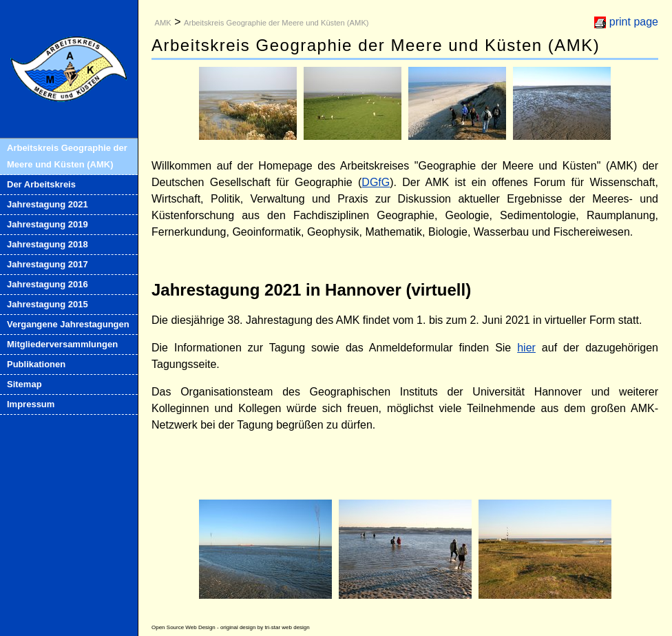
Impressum (31, 404)
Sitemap (24, 384)
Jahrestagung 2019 (48, 224)
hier (526, 348)
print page (634, 22)
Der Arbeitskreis (41, 184)
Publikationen (36, 364)
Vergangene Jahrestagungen (68, 324)
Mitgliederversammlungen (62, 344)
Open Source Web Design (183, 627)
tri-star (272, 627)
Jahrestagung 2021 (48, 204)
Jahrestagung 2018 (48, 244)
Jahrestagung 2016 (48, 284)
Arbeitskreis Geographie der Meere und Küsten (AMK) (67, 156)
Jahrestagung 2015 (48, 304)
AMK (162, 23)
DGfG (376, 182)
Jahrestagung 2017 (48, 264)
